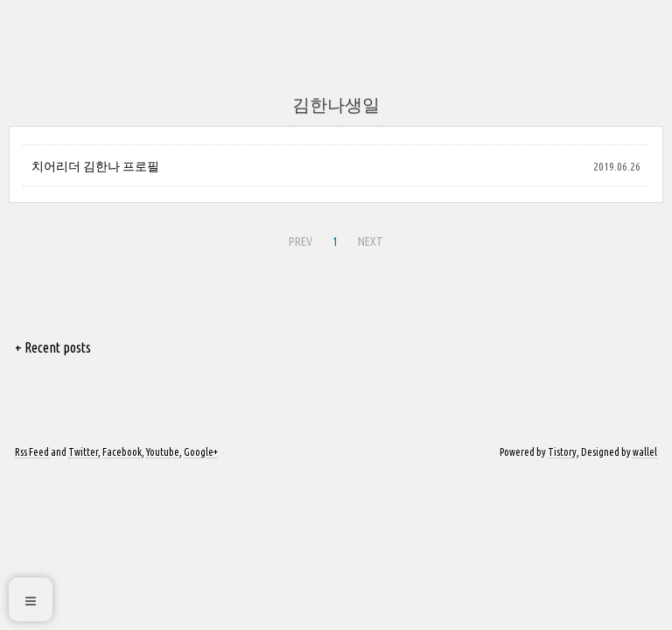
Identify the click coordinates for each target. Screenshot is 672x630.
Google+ (201, 452)
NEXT (371, 241)
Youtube (163, 452)
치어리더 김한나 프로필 (95, 166)
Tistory (562, 452)
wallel (645, 452)
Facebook (122, 452)
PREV (301, 241)
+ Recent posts (53, 347)
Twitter (83, 452)
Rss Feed (32, 452)
